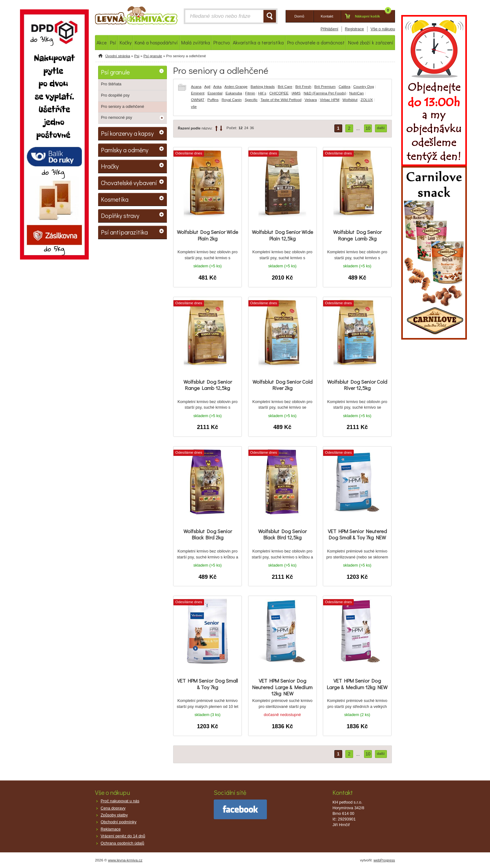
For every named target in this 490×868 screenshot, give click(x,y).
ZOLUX (367, 100)
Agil (207, 87)
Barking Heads (263, 87)
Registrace (355, 29)
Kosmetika (115, 199)
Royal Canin (232, 100)
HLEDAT (270, 16)
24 (246, 128)
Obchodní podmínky (119, 822)
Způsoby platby (114, 815)
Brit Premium (325, 87)
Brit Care (285, 87)
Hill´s (262, 93)
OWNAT (198, 100)
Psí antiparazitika (124, 232)
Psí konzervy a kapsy (127, 133)
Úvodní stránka (118, 56)
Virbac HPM (330, 100)
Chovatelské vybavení (129, 183)
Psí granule (153, 56)
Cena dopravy (113, 808)
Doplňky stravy (120, 215)
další (381, 128)
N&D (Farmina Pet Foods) (325, 93)
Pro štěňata (111, 84)
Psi (137, 56)
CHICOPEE (279, 93)
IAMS (296, 93)
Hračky (110, 166)
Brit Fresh (303, 87)
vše (194, 107)
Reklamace (111, 829)
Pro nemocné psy (117, 117)
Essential (215, 93)
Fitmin (250, 93)
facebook (240, 809)
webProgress (384, 860)
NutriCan (357, 93)
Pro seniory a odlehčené (122, 106)
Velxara (310, 100)
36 (252, 128)
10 (368, 128)
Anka (217, 87)
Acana (196, 87)
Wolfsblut (350, 100)
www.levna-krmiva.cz (125, 860)
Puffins (213, 100)
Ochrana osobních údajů (122, 843)
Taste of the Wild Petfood (281, 100)
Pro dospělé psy (115, 95)
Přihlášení (330, 29)
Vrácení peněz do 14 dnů (123, 836)
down (221, 128)
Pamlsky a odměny (125, 150)
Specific (251, 100)
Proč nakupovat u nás (120, 801)
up (216, 128)
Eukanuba (234, 93)
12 (240, 128)
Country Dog (364, 87)
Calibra (345, 87)
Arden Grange (236, 87)
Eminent (198, 93)
